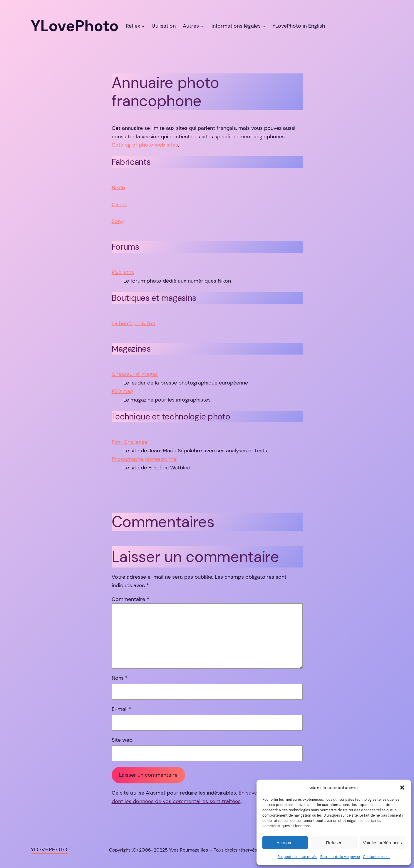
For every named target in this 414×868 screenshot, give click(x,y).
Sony (118, 221)
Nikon (118, 187)
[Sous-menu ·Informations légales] (264, 26)
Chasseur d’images (135, 374)
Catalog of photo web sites (145, 145)
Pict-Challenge (130, 442)
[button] (402, 788)
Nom (119, 678)
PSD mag (122, 391)
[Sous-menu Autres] (202, 26)
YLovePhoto (49, 849)
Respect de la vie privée (297, 857)
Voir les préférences (382, 843)
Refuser (334, 843)
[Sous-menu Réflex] (143, 26)
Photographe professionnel (145, 459)
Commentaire (130, 599)
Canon (120, 204)
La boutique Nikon (133, 323)
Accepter (285, 843)
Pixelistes (123, 272)
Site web (122, 740)
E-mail (122, 709)
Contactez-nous (377, 857)
